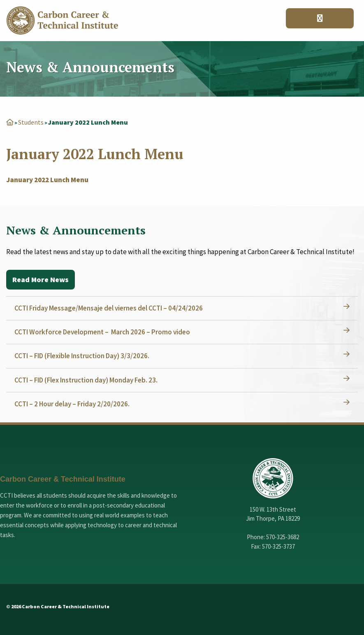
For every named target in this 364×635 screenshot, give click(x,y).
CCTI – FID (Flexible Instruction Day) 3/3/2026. (82, 356)
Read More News (41, 279)
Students (31, 122)
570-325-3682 (283, 537)
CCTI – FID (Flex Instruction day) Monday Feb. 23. (86, 380)
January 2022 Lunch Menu (47, 180)
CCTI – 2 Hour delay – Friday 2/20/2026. (72, 404)
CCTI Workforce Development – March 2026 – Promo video (102, 332)
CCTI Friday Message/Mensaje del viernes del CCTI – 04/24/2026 (109, 308)
